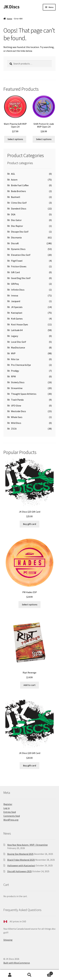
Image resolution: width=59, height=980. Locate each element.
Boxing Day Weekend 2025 (20, 854)
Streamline (17, 388)
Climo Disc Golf (19, 203)
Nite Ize (15, 359)
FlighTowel (17, 261)
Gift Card (15, 272)
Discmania (16, 237)
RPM (13, 376)
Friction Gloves (19, 266)
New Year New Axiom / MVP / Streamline (27, 845)
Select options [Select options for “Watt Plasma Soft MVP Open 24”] (15, 139)
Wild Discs (16, 423)
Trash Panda (17, 400)
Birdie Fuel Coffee (20, 185)
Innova (15, 295)
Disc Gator (16, 220)
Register (8, 804)
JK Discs (11, 7)
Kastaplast (17, 313)
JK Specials (17, 307)
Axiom (14, 180)
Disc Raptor (17, 226)
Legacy (15, 336)
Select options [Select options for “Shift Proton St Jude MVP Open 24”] (44, 139)
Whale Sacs (17, 417)
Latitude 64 (17, 330)
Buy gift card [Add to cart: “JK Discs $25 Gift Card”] (30, 524)
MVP (13, 353)
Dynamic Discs (18, 249)
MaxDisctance (18, 348)
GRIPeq (15, 284)
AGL (13, 174)
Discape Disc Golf (20, 232)
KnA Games (17, 319)
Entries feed (10, 812)
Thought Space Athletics (24, 394)
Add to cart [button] (29, 685)
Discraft (15, 243)
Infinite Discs (18, 290)
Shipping (8, 940)
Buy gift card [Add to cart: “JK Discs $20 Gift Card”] (30, 765)
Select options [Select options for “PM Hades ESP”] (30, 604)
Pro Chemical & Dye (21, 365)
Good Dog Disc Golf (21, 278)
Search (29, 975)
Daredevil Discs (19, 209)
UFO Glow (16, 406)
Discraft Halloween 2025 (20, 871)
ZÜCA (14, 429)
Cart (46, 973)
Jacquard (16, 301)
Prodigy (15, 371)
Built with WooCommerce (17, 963)
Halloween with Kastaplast (21, 865)
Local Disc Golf (19, 342)
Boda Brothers (18, 191)
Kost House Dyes (20, 324)
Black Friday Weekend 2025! (21, 860)
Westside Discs (18, 411)
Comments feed (12, 816)
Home (9, 19)
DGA (13, 214)
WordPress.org (11, 820)
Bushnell (16, 197)
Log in (7, 808)
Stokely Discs (18, 382)
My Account (10, 975)
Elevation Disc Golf (21, 255)
